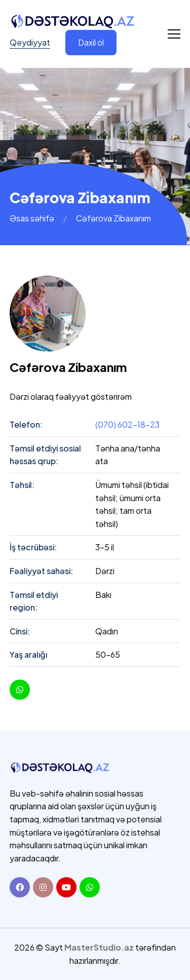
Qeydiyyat (30, 42)
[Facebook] (20, 887)
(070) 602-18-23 (127, 424)
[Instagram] (43, 887)
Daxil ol (91, 42)
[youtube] (20, 690)
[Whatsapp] (90, 887)
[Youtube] (66, 887)
